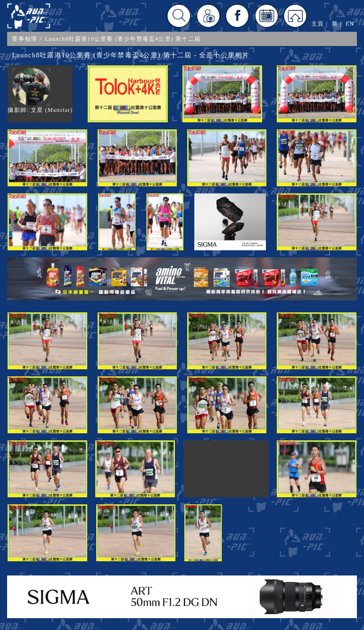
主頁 (318, 24)
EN (350, 24)
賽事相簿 (24, 39)
